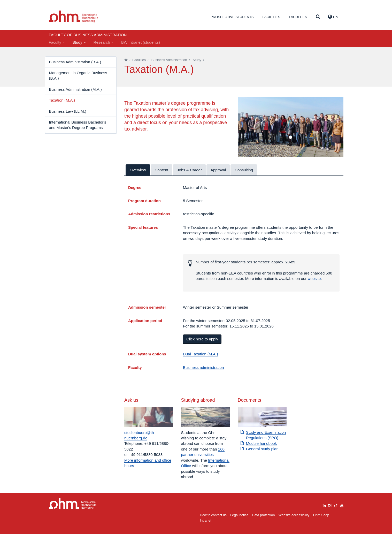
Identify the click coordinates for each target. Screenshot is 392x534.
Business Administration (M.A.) (75, 89)
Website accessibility (294, 515)
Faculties (298, 17)
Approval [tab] (218, 170)
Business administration (203, 367)
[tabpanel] (291, 127)
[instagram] (330, 505)
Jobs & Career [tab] (189, 170)
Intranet (206, 520)
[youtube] (342, 505)
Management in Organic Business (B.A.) (78, 75)
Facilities (271, 17)
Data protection (263, 515)
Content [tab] (162, 170)
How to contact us (213, 515)
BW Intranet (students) (141, 42)
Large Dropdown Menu (73, 504)
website (314, 279)
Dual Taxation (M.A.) (201, 354)
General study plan (262, 449)
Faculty (57, 42)
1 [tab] (290, 138)
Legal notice (239, 515)
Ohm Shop (321, 515)
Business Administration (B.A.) (75, 62)
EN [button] (333, 17)
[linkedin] (324, 505)
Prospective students (232, 17)
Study (79, 42)
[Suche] (318, 17)
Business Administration (169, 60)
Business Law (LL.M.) (68, 111)
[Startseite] (126, 60)
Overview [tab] (138, 170)
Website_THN (74, 16)
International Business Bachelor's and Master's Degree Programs (78, 125)
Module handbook (261, 443)
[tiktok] (336, 505)
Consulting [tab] (244, 170)
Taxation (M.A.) (62, 100)
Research (103, 42)
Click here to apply (202, 339)
